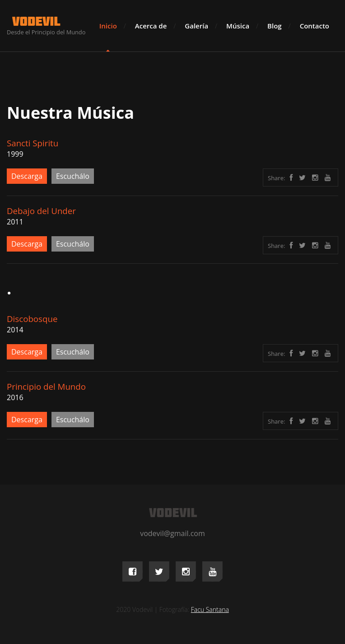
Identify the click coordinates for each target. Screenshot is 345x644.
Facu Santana (210, 609)
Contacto (315, 26)
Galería (196, 26)
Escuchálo (73, 176)
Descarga (27, 176)
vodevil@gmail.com (172, 533)
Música (238, 26)
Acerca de (151, 26)
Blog (275, 26)
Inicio (108, 26)
